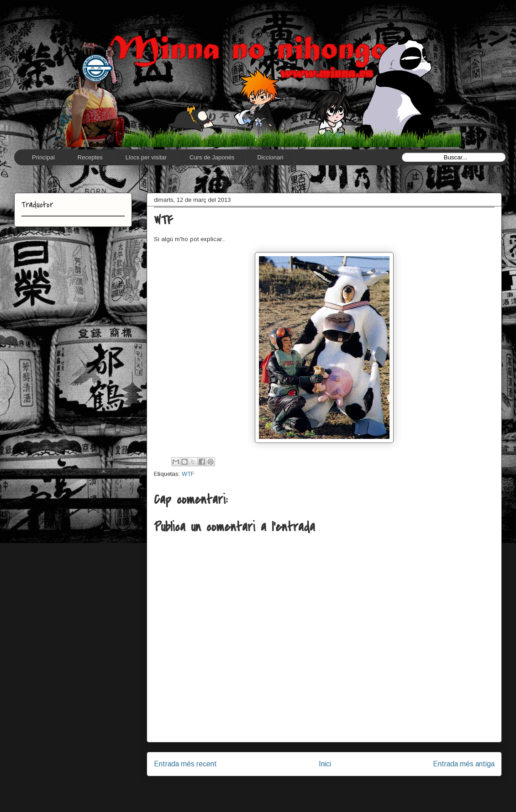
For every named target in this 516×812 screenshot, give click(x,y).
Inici (325, 764)
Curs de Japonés (212, 157)
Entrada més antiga (464, 764)
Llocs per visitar (146, 157)
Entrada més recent (185, 764)
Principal (43, 157)
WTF (188, 474)
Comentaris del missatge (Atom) (345, 787)
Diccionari (270, 157)
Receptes (90, 157)
